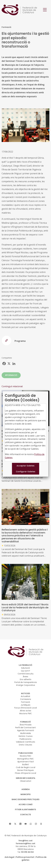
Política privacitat (25, 857)
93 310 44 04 (27, 852)
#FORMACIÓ (11, 375)
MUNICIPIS (26, 794)
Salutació (26, 668)
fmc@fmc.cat (26, 841)
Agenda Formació (26, 730)
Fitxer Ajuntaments (26, 809)
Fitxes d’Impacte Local (26, 773)
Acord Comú (26, 804)
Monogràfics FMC (26, 759)
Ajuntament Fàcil (26, 762)
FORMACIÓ (26, 722)
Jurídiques (26, 705)
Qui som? (26, 671)
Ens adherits (26, 679)
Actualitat (26, 696)
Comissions (26, 699)
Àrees (26, 677)
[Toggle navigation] (45, 10)
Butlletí (26, 764)
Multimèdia (26, 733)
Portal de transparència (26, 682)
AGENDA (26, 789)
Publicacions (26, 739)
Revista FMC (26, 756)
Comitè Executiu (26, 674)
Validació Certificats (26, 742)
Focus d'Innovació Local (26, 708)
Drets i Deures (26, 745)
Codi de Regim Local (26, 767)
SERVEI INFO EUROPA (26, 778)
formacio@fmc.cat (26, 843)
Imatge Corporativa (26, 685)
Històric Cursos (26, 736)
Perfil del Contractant (26, 728)
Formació (26, 702)
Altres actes (26, 711)
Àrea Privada (26, 725)
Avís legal (9, 857)
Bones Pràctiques (26, 770)
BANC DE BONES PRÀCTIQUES (26, 799)
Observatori (26, 781)
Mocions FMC (26, 713)
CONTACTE (26, 815)
